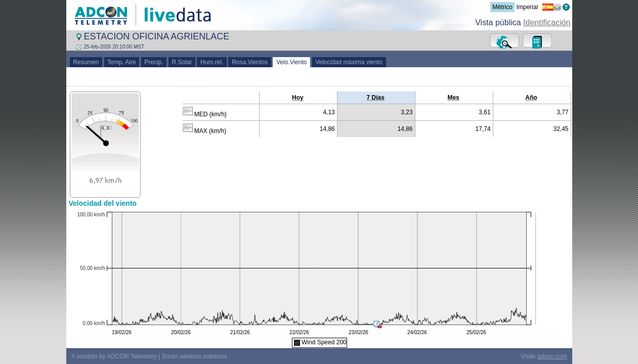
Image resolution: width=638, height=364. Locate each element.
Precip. (154, 62)
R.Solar (182, 62)
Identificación (547, 22)
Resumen (86, 62)
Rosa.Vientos (250, 62)
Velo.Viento (291, 62)
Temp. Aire (122, 62)
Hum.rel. (212, 62)
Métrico (502, 7)
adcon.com (552, 356)
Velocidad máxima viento (349, 62)
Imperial (527, 7)
